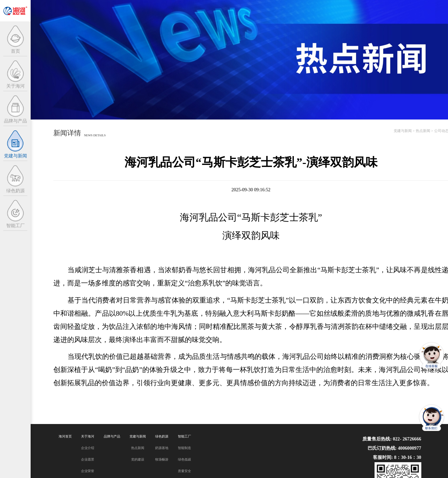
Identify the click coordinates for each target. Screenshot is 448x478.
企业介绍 (88, 448)
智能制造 (184, 448)
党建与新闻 (403, 131)
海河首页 (65, 436)
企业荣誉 (88, 471)
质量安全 (184, 471)
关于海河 (88, 436)
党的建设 (138, 459)
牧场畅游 (162, 459)
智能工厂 (184, 436)
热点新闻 (423, 131)
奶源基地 (162, 448)
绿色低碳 (184, 459)
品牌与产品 (112, 436)
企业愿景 (88, 459)
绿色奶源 (162, 436)
